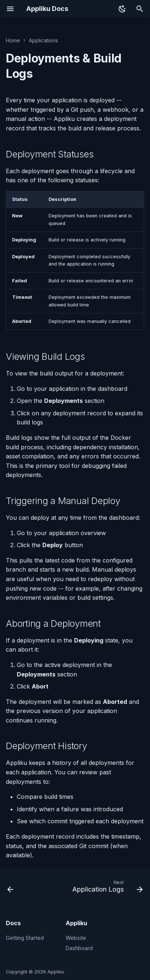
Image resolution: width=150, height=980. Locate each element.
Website (76, 938)
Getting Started (25, 938)
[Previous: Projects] (10, 888)
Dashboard (79, 948)
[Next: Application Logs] (107, 888)
